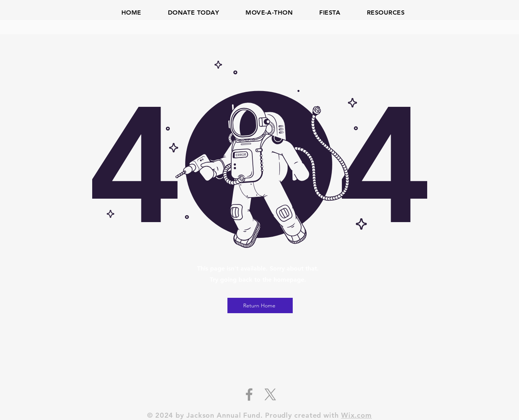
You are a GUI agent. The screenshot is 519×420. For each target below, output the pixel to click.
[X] (270, 394)
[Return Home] (260, 305)
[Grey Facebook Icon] (249, 394)
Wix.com (357, 415)
